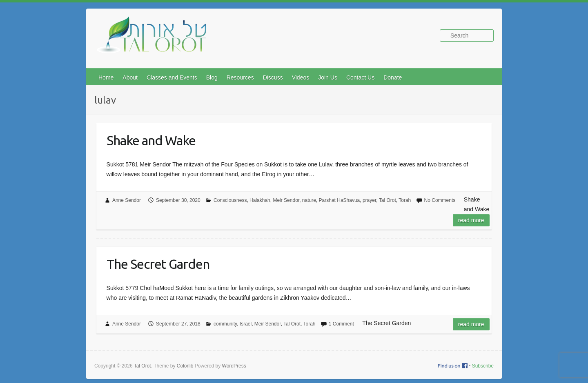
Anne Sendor (127, 200)
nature (309, 200)
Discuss (273, 77)
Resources (240, 77)
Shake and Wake (151, 140)
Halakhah (260, 200)
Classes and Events (172, 77)
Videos (301, 77)
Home (106, 77)
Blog (212, 77)
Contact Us (360, 77)
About (130, 77)
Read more (471, 220)
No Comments (440, 200)
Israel (246, 324)
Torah (405, 200)
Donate (393, 77)
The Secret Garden (158, 264)
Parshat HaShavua (340, 200)
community (225, 324)
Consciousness (230, 200)
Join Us (328, 77)
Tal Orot (388, 200)
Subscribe (483, 366)
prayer (369, 200)
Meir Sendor (286, 200)
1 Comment (341, 324)
